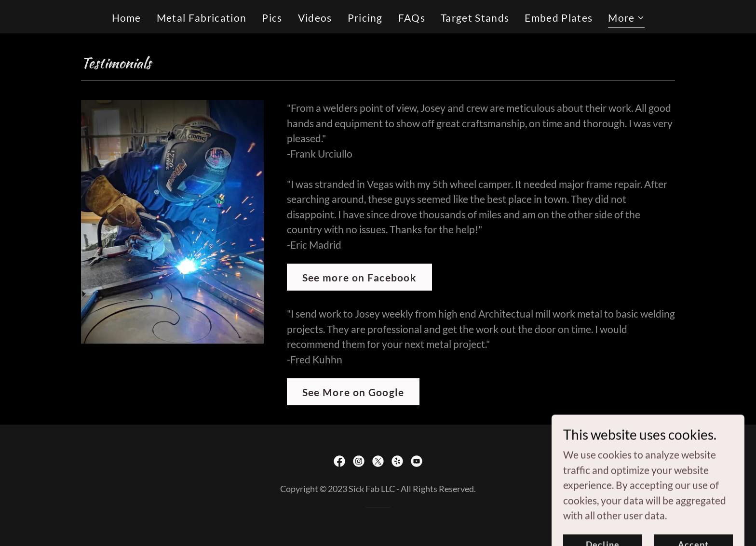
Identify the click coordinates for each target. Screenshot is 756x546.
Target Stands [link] (475, 18)
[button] (626, 19)
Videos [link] (315, 18)
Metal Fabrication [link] (202, 18)
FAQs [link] (412, 18)
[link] (339, 461)
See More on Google (353, 392)
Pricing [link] (365, 18)
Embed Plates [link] (559, 18)
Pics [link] (272, 18)
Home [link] (127, 18)
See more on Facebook (359, 277)
